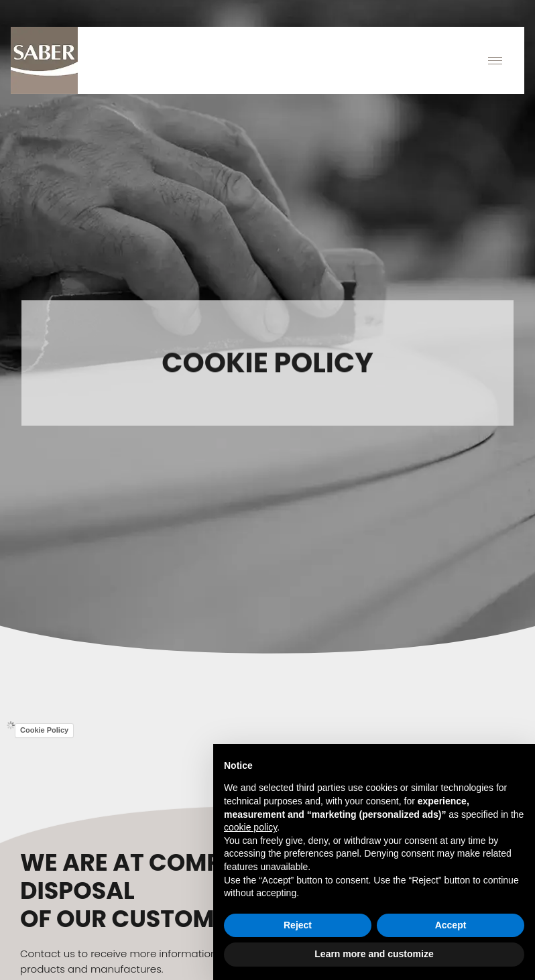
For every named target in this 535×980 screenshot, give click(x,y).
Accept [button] (451, 925)
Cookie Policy (44, 730)
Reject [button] (298, 925)
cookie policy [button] (250, 827)
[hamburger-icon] (495, 61)
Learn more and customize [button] (374, 954)
